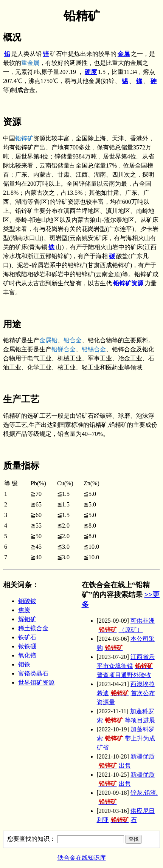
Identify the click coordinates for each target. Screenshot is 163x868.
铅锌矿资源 (128, 283)
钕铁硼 (27, 646)
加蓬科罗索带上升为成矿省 (126, 738)
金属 (124, 54)
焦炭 (24, 610)
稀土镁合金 (33, 628)
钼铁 (24, 664)
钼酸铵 (27, 601)
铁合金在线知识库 (82, 858)
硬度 (91, 72)
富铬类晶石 (33, 673)
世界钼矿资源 (36, 683)
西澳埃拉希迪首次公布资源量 (126, 693)
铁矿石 (27, 637)
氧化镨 (27, 655)
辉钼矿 (27, 619)
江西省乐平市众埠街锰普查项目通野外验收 (126, 666)
